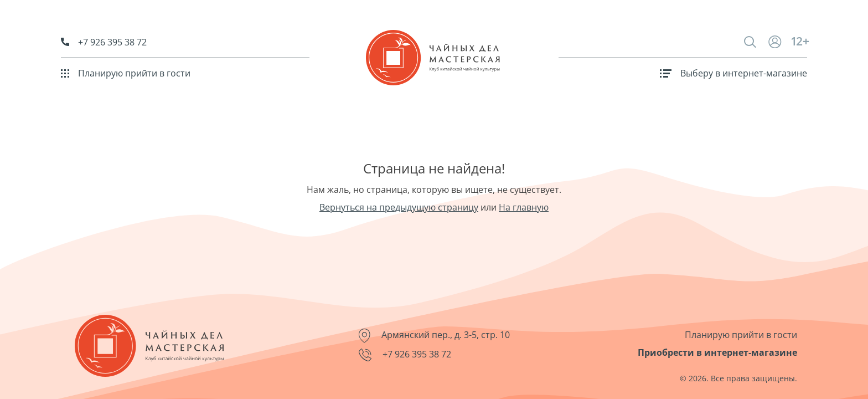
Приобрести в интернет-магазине (717, 352)
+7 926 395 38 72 (104, 42)
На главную (524, 207)
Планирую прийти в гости (126, 73)
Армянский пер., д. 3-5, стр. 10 (434, 336)
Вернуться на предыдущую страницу (399, 207)
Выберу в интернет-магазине (733, 73)
